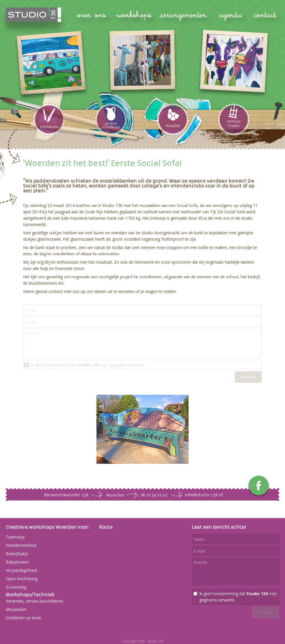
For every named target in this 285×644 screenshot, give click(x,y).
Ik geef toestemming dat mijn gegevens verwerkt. (88, 365)
